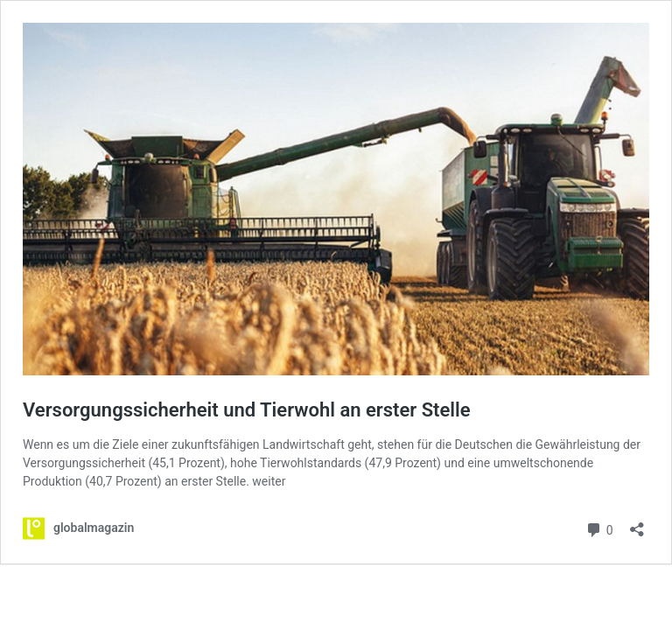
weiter (269, 481)
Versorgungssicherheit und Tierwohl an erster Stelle (247, 410)
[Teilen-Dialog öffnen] (637, 524)
